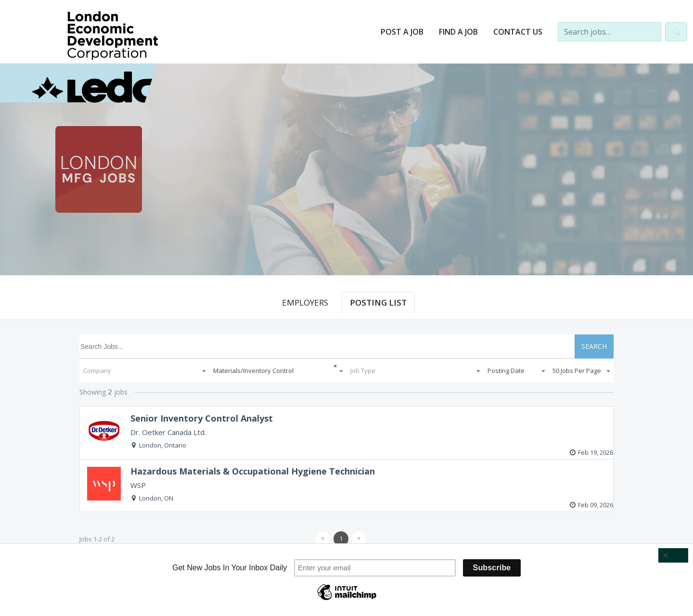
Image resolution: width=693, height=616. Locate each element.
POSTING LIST (378, 302)
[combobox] (144, 371)
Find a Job (458, 32)
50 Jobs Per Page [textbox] (577, 371)
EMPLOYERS (305, 302)
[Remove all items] (328, 365)
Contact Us (518, 32)
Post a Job (402, 32)
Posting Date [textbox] (506, 371)
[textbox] (144, 371)
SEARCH (594, 346)
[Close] (673, 555)
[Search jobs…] (610, 32)
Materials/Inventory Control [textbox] (253, 371)
